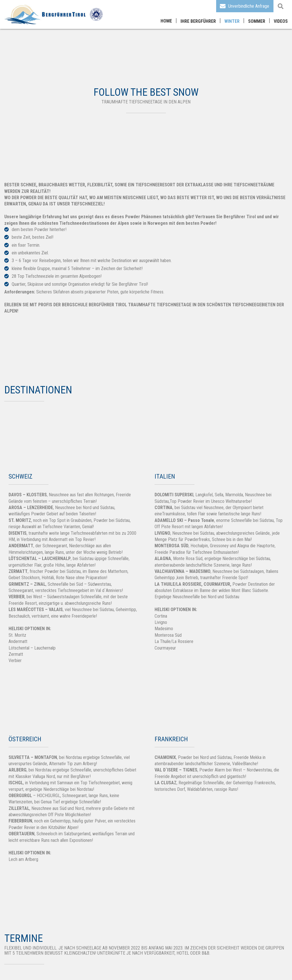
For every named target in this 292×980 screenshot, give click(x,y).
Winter (232, 21)
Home (166, 21)
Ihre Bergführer (198, 21)
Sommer (257, 21)
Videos (281, 21)
